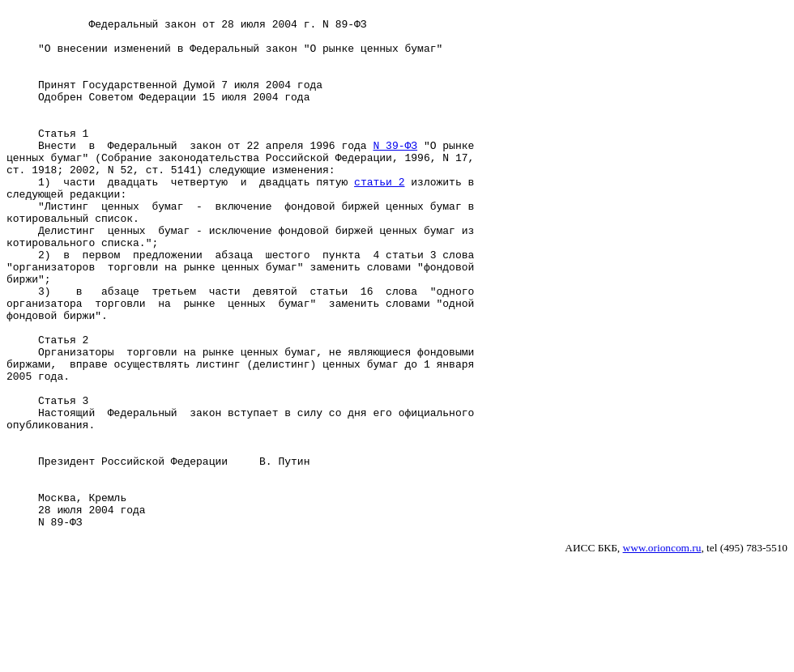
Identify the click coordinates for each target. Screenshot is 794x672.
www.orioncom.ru (662, 652)
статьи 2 (379, 218)
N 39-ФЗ (395, 174)
